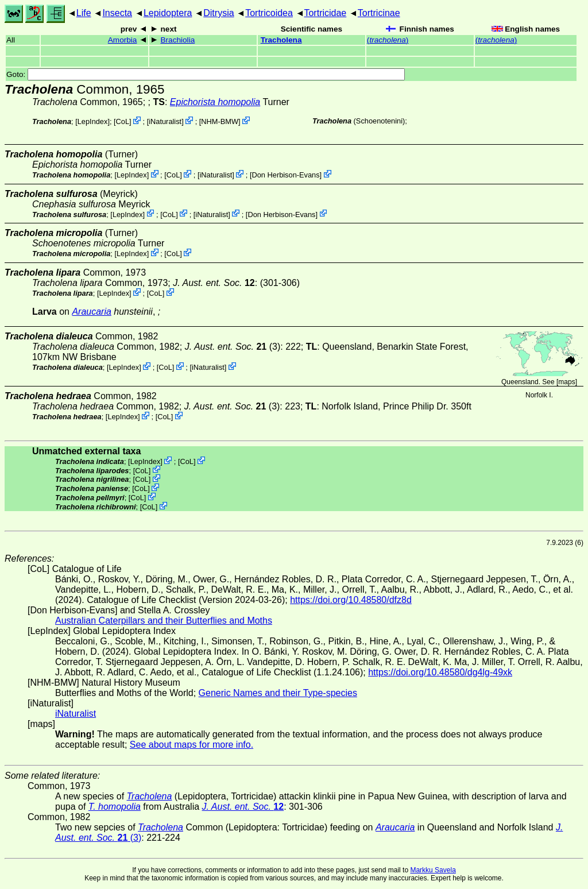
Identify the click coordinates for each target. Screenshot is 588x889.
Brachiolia (178, 40)
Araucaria (91, 312)
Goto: (206, 74)
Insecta (117, 13)
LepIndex (93, 121)
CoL (123, 121)
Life (84, 13)
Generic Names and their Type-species (278, 693)
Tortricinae (379, 13)
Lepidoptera (168, 13)
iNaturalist (165, 121)
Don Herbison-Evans (286, 175)
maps (566, 382)
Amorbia (123, 40)
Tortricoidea (269, 13)
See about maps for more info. (192, 745)
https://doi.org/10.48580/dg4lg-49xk (440, 672)
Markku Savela (433, 870)
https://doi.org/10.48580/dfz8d (351, 600)
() (388, 40)
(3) (233, 347)
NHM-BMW (220, 121)
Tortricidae (325, 13)
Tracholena (281, 40)
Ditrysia (218, 13)
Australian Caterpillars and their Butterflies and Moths (164, 621)
